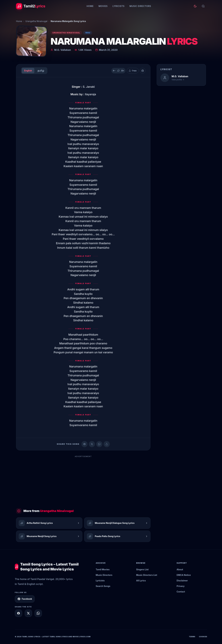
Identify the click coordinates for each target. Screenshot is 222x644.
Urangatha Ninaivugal (36, 21)
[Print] (143, 71)
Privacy (181, 586)
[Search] (203, 6)
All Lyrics (141, 581)
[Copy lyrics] (133, 71)
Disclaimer (182, 581)
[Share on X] (28, 613)
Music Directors (140, 6)
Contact (181, 592)
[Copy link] (107, 444)
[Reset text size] (118, 71)
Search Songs (103, 586)
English (28, 71)
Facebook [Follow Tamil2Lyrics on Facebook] (25, 599)
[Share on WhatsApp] (99, 444)
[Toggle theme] (195, 6)
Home (90, 6)
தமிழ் (41, 71)
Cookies (203, 637)
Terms (192, 637)
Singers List (142, 569)
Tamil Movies (103, 569)
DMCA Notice (184, 575)
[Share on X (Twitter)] (92, 444)
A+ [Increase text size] (123, 71)
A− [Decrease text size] (114, 71)
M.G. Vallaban (63, 50)
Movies (103, 6)
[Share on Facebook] (84, 444)
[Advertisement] (83, 480)
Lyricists (119, 6)
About (180, 569)
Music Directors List (147, 575)
